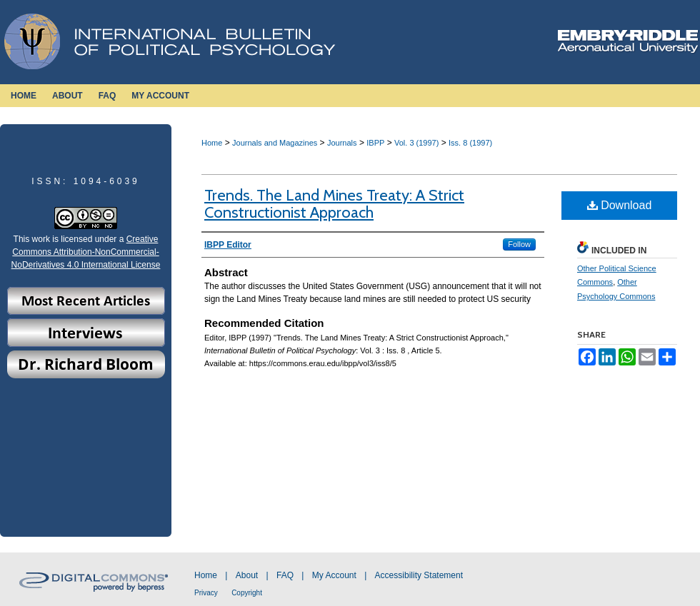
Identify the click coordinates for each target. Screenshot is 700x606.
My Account (334, 575)
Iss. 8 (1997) (470, 143)
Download (620, 205)
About (247, 575)
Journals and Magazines (275, 143)
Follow (519, 244)
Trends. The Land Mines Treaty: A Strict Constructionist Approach (334, 204)
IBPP (375, 143)
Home (212, 143)
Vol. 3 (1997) (416, 143)
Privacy (206, 593)
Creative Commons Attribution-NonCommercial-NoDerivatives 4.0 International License (86, 252)
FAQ (285, 575)
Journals (342, 143)
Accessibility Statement (419, 575)
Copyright (247, 593)
